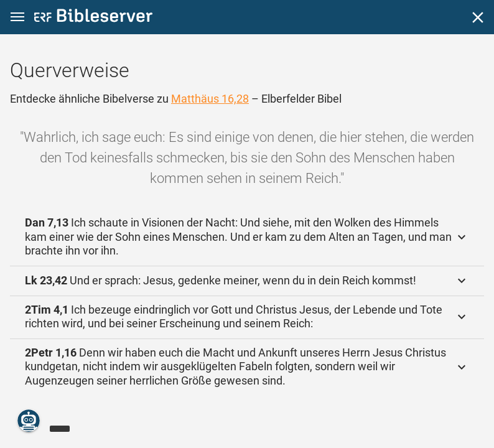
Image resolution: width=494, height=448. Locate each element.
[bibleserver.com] (93, 18)
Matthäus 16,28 (210, 99)
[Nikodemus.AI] (29, 421)
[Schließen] (478, 17)
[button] (17, 17)
